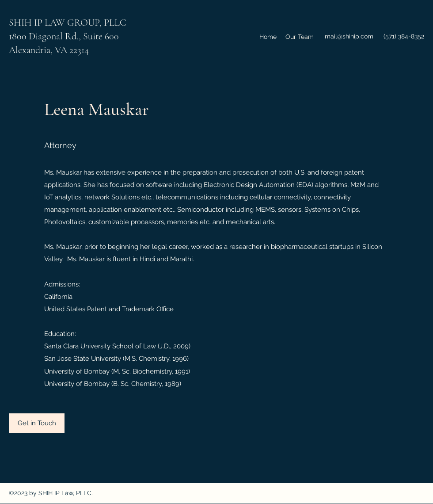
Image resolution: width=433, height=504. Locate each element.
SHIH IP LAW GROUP (54, 23)
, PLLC (113, 23)
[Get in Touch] (37, 423)
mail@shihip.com (349, 36)
